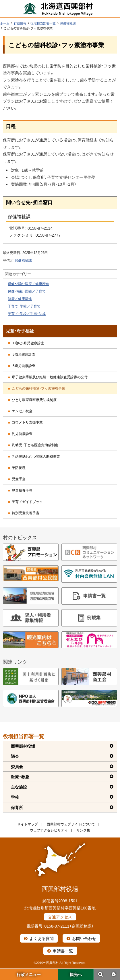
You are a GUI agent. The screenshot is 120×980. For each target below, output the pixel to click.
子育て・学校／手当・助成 (27, 314)
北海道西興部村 (58, 9)
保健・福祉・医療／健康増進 (28, 284)
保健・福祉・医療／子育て (27, 291)
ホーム (5, 23)
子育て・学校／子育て (24, 306)
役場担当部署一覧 (43, 23)
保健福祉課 (68, 23)
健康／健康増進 (20, 299)
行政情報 (20, 23)
